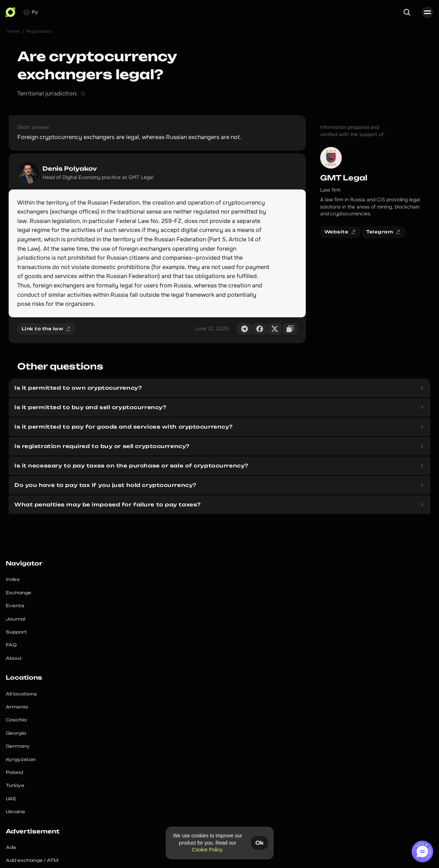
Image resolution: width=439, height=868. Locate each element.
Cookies (361, 855)
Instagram (119, 855)
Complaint (318, 855)
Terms (341, 855)
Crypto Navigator (220, 589)
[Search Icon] (412, 13)
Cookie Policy (207, 850)
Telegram (93, 855)
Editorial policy (392, 855)
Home (25, 33)
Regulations (51, 33)
